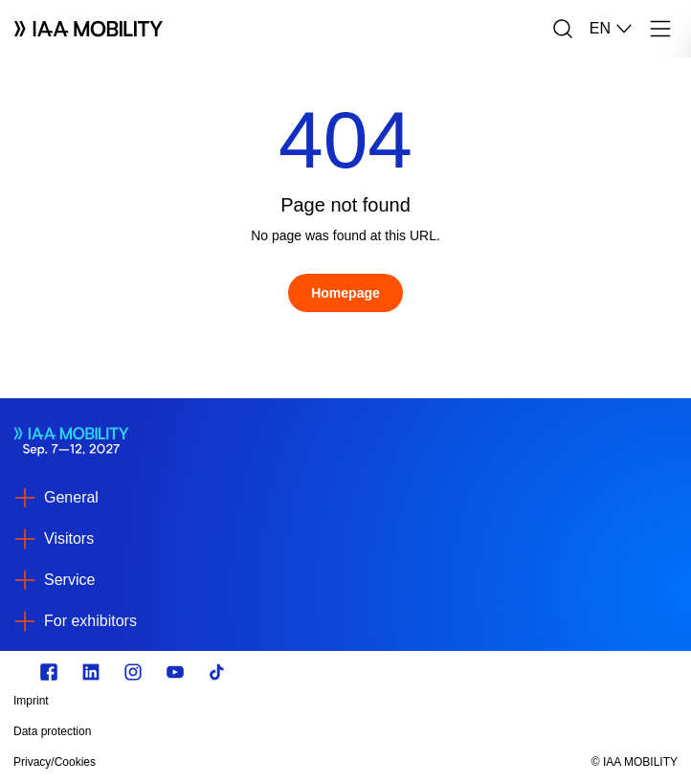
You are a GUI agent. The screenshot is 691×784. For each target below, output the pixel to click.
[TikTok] (217, 672)
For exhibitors (90, 621)
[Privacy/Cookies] (246, 762)
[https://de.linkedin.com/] (91, 672)
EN (612, 29)
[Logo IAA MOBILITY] (89, 29)
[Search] (563, 29)
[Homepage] (345, 293)
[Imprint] (246, 701)
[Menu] (660, 29)
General (71, 497)
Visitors (69, 538)
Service (69, 580)
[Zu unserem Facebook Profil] (49, 672)
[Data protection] (246, 731)
